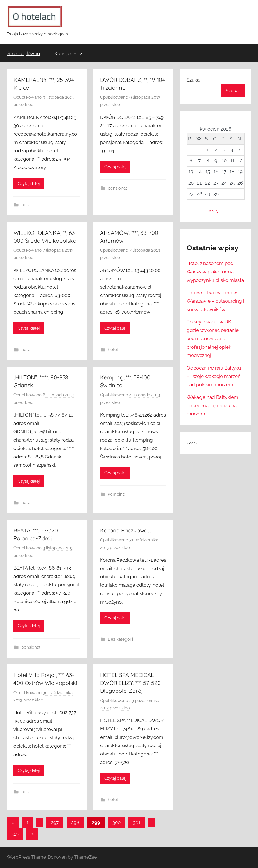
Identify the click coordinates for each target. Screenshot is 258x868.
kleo (29, 105)
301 (137, 822)
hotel (26, 205)
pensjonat (117, 188)
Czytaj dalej (29, 184)
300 (116, 822)
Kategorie (68, 53)
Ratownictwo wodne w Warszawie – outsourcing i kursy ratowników (215, 301)
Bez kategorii (120, 639)
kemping (116, 494)
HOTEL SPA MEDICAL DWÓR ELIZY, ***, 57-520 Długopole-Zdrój (130, 683)
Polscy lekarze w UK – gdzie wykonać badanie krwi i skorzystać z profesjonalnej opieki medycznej (213, 339)
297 (55, 822)
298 (75, 822)
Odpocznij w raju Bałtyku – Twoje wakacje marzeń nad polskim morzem (214, 376)
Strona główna (24, 53)
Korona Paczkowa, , (126, 530)
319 (15, 834)
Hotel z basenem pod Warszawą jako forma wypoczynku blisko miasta (215, 272)
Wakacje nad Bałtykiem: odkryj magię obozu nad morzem (213, 406)
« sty (213, 211)
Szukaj (194, 80)
